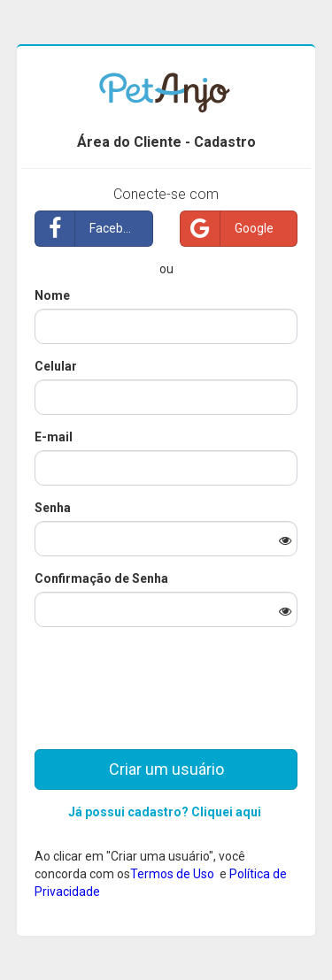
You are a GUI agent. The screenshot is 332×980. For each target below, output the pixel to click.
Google (227, 229)
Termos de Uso (174, 874)
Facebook (89, 229)
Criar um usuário (166, 769)
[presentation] (166, 675)
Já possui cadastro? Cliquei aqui (165, 812)
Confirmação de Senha (101, 578)
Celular (56, 366)
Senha (53, 508)
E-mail (54, 437)
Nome (52, 295)
